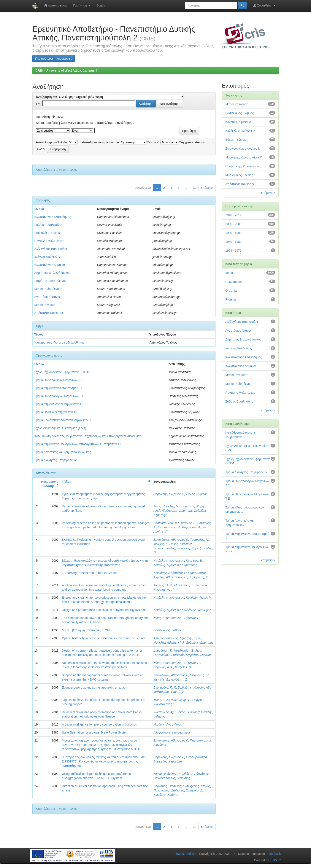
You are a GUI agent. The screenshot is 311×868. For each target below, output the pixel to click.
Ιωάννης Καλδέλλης (48, 257)
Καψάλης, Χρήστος (199, 655)
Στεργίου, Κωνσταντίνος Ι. (243, 149)
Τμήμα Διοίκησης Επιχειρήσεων (55, 460)
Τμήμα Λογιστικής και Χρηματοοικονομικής (63, 452)
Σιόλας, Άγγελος (197, 494)
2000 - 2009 (234, 224)
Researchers (234, 282)
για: (39, 103)
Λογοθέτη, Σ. (179, 679)
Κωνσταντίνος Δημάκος (50, 265)
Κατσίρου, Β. (194, 561)
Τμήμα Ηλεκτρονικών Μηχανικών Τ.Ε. (59, 380)
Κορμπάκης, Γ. (191, 565)
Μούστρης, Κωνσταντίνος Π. (244, 157)
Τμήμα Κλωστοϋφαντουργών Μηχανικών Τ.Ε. (64, 420)
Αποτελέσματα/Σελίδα (52, 142)
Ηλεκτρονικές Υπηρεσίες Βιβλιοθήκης (59, 342)
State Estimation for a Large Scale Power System (95, 732)
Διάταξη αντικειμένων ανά (101, 142)
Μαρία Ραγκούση (46, 305)
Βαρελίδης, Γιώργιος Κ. (169, 494)
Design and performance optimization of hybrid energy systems (104, 610)
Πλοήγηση (82, 5)
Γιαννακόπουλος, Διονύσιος (172, 548)
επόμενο (207, 188)
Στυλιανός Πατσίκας (48, 233)
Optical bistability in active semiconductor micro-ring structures (104, 638)
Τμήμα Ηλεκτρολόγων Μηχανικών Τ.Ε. (60, 396)
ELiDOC (275, 860)
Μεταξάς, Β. (161, 679)
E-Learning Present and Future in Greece (90, 573)
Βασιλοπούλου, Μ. (166, 523)
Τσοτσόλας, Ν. (200, 540)
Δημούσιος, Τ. (163, 651)
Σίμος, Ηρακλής (164, 506)
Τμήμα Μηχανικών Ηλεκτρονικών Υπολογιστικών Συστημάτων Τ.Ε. (79, 444)
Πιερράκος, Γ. (199, 675)
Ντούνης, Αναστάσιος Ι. (169, 724)
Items (229, 273)
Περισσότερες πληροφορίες (54, 59)
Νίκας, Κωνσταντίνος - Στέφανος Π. (177, 618)
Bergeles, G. (183, 667)
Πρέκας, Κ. (201, 577)
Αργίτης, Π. (161, 532)
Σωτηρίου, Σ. (194, 790)
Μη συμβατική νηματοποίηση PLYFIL (87, 630)
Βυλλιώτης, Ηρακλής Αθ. (194, 687)
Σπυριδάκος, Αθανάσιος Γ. (171, 540)
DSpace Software (186, 854)
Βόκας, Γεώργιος (188, 712)
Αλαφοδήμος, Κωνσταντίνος (172, 732)
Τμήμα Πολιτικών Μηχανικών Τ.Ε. (57, 412)
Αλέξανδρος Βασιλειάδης (51, 249)
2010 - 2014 (234, 215)
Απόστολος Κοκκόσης (49, 313)
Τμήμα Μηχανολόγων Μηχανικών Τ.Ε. (60, 404)
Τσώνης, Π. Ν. (163, 585)
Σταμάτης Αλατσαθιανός (50, 281)
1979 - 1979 (234, 251)
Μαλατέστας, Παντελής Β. (171, 692)
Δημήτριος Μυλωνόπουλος (52, 273)
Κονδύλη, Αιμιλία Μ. (167, 565)
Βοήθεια (102, 5)
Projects (231, 299)
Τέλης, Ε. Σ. (161, 700)
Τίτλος (39, 334)
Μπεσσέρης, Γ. (184, 585)
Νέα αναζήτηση (170, 104)
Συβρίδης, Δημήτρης (200, 643)
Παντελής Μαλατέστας (49, 241)
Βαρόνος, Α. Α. (163, 667)
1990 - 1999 (234, 233)
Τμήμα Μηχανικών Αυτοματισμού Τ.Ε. (59, 388)
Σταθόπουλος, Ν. (169, 527)
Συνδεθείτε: (264, 5)
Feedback (274, 854)
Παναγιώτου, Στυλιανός (169, 655)
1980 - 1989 (234, 242)
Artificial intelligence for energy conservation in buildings (99, 724)
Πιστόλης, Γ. (188, 523)
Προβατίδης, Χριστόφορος (243, 166)
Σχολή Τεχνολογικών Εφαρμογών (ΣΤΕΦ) (62, 372)
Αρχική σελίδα (55, 5)
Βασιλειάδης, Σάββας (168, 630)
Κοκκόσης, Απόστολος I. (170, 573)
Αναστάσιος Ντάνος (48, 297)
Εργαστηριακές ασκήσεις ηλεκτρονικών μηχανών (94, 687)
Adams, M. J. (176, 643)
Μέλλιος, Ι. (161, 544)
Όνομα (39, 209)
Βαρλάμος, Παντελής (167, 786)
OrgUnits (231, 291)
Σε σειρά (153, 142)
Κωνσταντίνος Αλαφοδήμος (53, 217)
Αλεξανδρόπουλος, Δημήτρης (173, 511)
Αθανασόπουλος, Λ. (179, 577)
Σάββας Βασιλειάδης (48, 225)
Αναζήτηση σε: (46, 97)
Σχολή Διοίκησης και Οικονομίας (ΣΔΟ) (60, 428)
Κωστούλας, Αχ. (164, 712)
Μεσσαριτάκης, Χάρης (191, 506)
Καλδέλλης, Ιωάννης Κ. (169, 561)
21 (194, 188)
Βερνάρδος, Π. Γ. (165, 687)
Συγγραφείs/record (193, 142)
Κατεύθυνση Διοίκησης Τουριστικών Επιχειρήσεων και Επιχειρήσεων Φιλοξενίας (88, 436)
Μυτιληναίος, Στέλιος (187, 651)
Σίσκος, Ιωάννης (180, 544)
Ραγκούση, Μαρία (194, 527)
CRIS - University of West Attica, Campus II (66, 70)
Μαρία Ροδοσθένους (48, 289)
